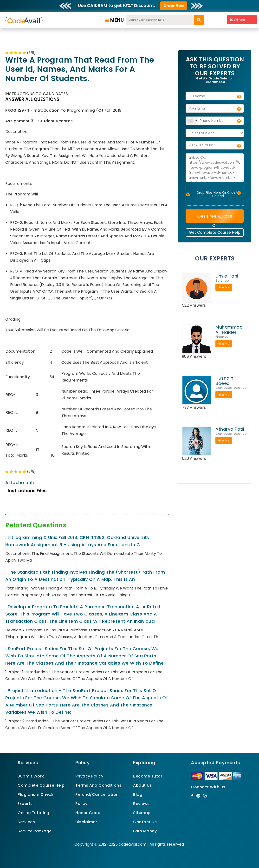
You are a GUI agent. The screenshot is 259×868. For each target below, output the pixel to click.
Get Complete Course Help (215, 232)
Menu (114, 20)
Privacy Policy (89, 776)
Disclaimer (86, 822)
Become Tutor (148, 776)
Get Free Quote (215, 216)
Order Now (174, 6)
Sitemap (142, 813)
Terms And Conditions (98, 785)
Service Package (35, 831)
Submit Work (31, 776)
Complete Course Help (41, 785)
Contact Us (145, 822)
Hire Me (224, 287)
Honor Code (88, 813)
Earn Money (145, 831)
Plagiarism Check (36, 794)
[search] (199, 20)
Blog (138, 794)
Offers (237, 20)
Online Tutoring (33, 813)
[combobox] (192, 121)
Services (26, 822)
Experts (25, 804)
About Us (142, 785)
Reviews (141, 804)
